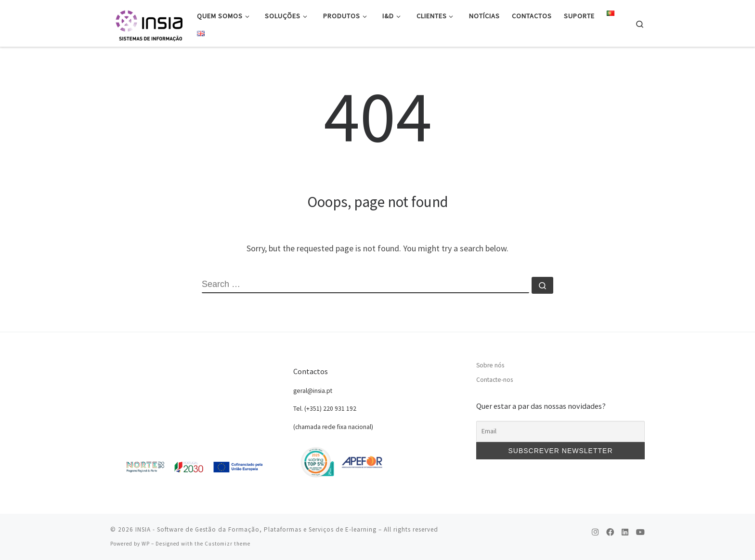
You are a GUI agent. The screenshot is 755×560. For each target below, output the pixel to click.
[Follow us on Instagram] (595, 532)
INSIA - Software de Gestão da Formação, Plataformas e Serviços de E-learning (256, 529)
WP (146, 544)
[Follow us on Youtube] (640, 532)
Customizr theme (228, 544)
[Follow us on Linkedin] (625, 532)
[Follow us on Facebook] (610, 532)
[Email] (560, 431)
